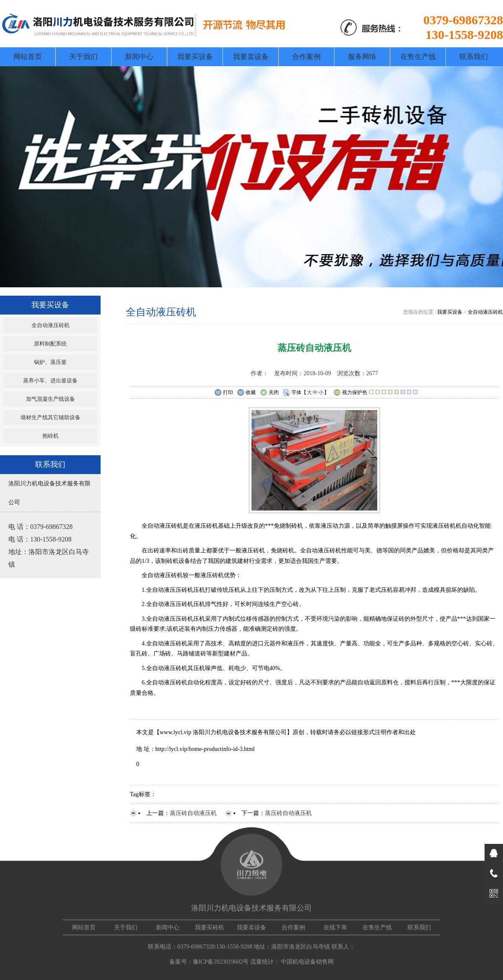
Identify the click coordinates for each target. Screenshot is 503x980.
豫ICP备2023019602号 (221, 962)
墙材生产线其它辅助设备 (51, 417)
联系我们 (474, 57)
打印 (224, 393)
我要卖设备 (251, 57)
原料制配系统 (50, 344)
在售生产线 (418, 57)
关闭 (269, 393)
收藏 (246, 393)
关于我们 (83, 57)
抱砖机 (51, 436)
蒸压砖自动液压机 (193, 813)
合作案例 (306, 57)
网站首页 (28, 57)
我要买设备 (195, 57)
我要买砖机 (210, 927)
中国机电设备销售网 (307, 962)
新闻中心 (139, 57)
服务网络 (362, 57)
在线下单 (335, 927)
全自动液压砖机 (51, 325)
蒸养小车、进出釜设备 (50, 380)
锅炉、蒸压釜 (50, 362)
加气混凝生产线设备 (51, 399)
